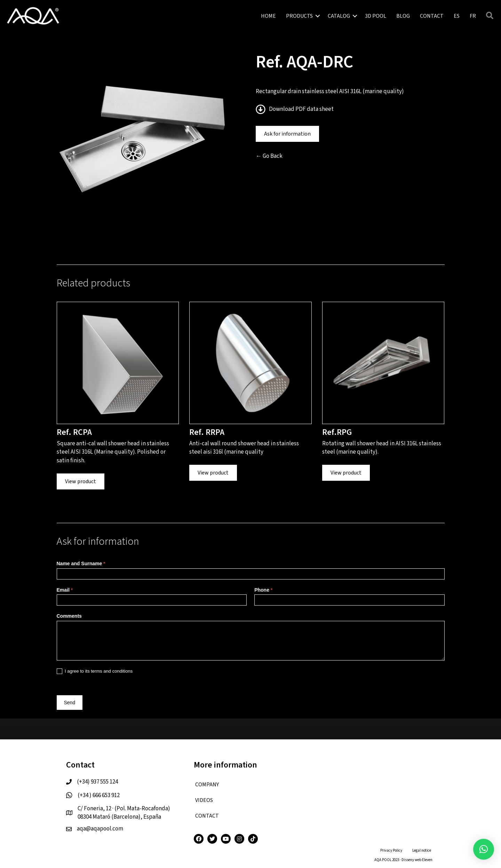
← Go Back (269, 156)
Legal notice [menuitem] (422, 850)
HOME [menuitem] (268, 16)
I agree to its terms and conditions (95, 671)
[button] (318, 16)
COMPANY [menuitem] (207, 785)
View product (81, 481)
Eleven (427, 860)
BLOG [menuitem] (403, 16)
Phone (263, 590)
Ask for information (287, 134)
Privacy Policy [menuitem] (391, 850)
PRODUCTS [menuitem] (299, 16)
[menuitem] (457, 16)
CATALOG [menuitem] (339, 16)
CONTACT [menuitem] (432, 16)
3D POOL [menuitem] (376, 16)
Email (65, 590)
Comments (69, 616)
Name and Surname (81, 563)
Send (70, 703)
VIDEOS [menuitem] (204, 800)
